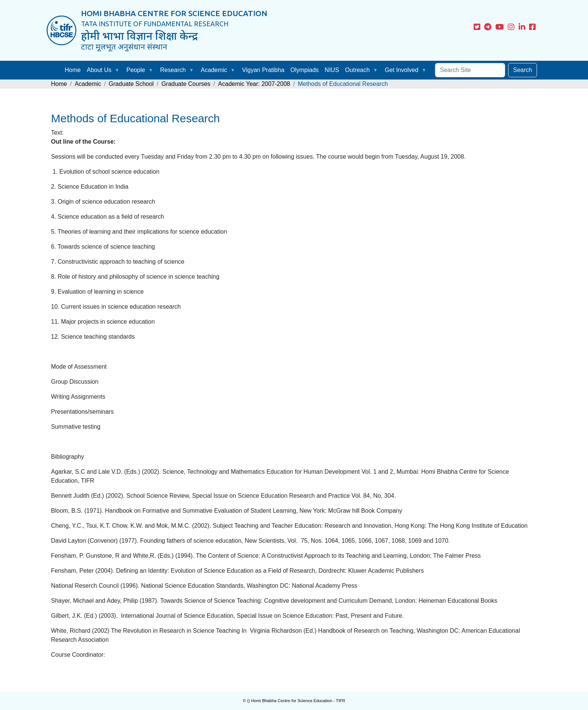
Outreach (357, 70)
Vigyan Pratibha (263, 70)
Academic (214, 70)
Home (73, 70)
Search (523, 70)
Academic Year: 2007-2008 (254, 84)
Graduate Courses (186, 84)
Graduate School (131, 84)
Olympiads (304, 70)
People (136, 70)
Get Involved (402, 70)
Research (173, 70)
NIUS (332, 70)
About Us (99, 70)
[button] (118, 70)
